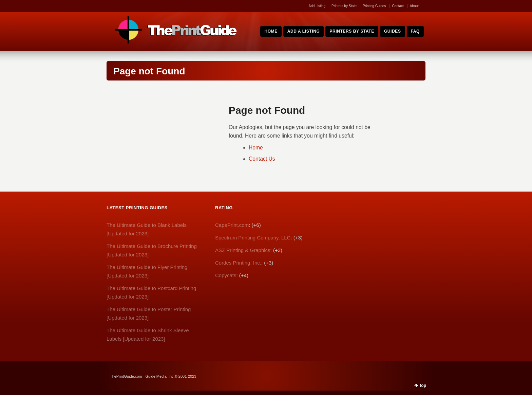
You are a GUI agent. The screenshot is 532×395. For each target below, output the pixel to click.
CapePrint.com (232, 225)
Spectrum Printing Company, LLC (253, 238)
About (414, 6)
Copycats (226, 275)
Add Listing (317, 6)
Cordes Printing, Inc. (238, 263)
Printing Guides (374, 6)
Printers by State (344, 6)
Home (256, 148)
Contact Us (262, 159)
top (423, 385)
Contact (398, 6)
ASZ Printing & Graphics (243, 250)
